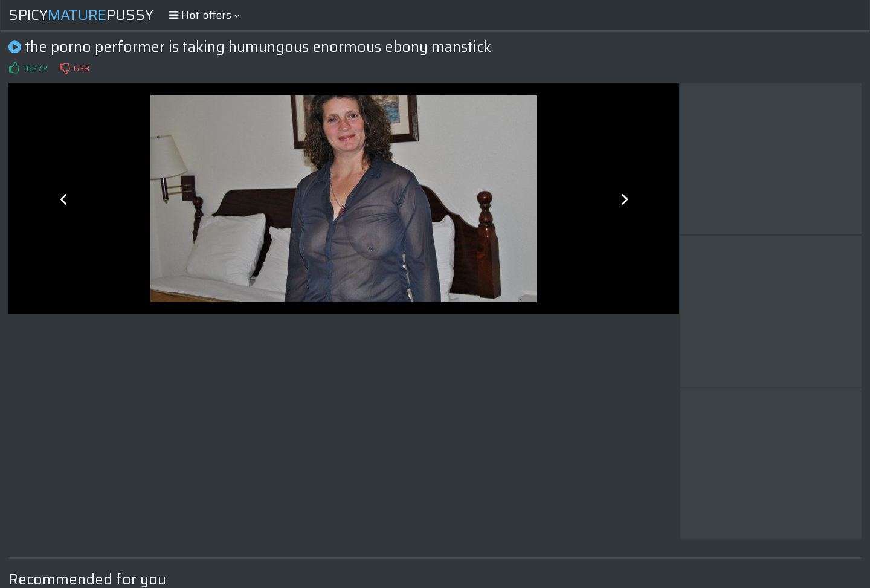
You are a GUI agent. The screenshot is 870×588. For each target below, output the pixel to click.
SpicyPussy (81, 15)
